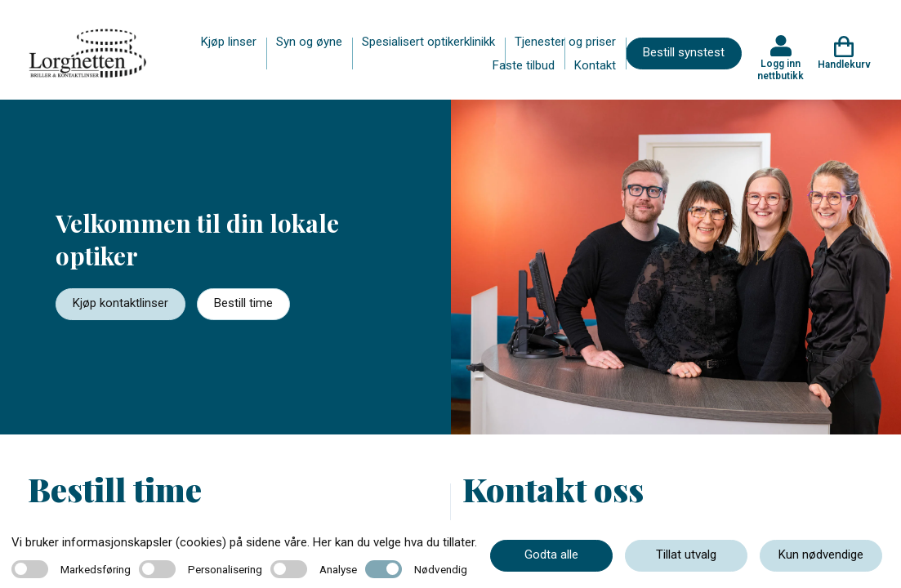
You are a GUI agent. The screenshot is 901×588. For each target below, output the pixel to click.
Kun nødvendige (821, 555)
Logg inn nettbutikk (781, 69)
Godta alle (551, 555)
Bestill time (243, 303)
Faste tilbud (524, 65)
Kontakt (595, 65)
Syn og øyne (309, 42)
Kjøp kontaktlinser (120, 303)
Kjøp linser (229, 42)
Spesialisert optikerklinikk (428, 42)
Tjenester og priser (565, 42)
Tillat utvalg (686, 555)
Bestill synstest (684, 52)
